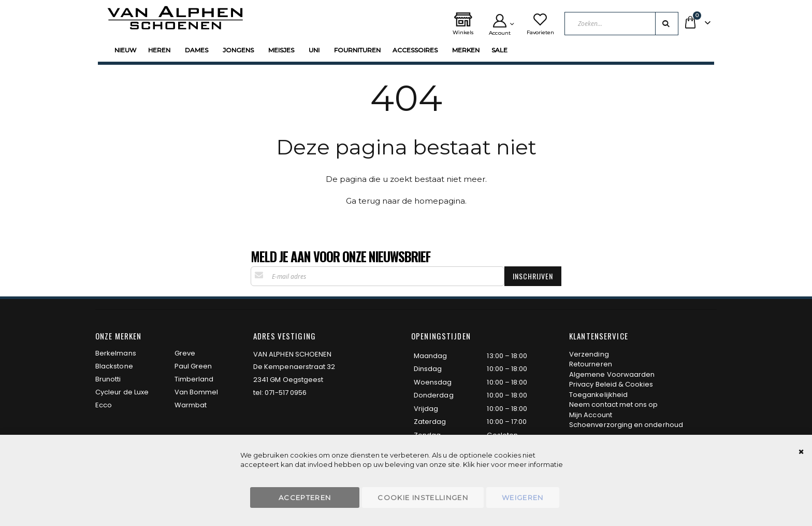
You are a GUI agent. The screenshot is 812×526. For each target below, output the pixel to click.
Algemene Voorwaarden (612, 374)
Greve (185, 353)
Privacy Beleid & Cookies (611, 384)
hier (483, 464)
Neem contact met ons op (614, 404)
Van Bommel (197, 392)
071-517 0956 (286, 393)
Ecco (104, 405)
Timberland (194, 379)
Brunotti (108, 379)
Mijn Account (591, 415)
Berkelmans (116, 353)
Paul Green (193, 366)
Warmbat (191, 405)
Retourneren (591, 364)
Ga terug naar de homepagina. (406, 201)
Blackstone (114, 366)
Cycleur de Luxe (122, 392)
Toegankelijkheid (598, 395)
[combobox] (621, 24)
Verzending (589, 354)
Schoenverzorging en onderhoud (626, 425)
